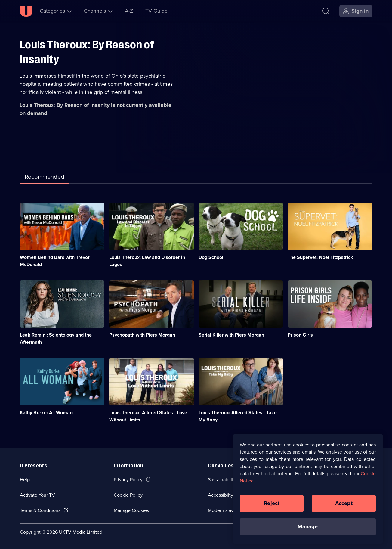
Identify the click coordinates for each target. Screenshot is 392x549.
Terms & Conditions (40, 510)
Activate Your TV (37, 495)
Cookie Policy (128, 495)
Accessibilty (221, 495)
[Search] (327, 11)
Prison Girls (300, 335)
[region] (308, 492)
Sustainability (222, 480)
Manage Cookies (131, 510)
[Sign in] (356, 11)
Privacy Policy (128, 480)
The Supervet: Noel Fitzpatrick (320, 257)
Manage (308, 529)
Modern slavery (224, 510)
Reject (272, 506)
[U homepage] (26, 11)
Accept (344, 506)
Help (25, 480)
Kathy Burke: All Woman (46, 413)
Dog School (211, 257)
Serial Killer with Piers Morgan (231, 335)
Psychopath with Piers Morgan (142, 335)
